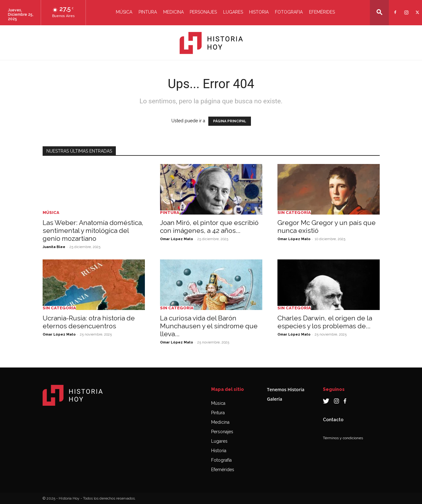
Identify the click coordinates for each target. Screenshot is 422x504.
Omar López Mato (177, 239)
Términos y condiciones (343, 438)
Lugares (233, 12)
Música (124, 12)
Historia (259, 12)
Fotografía (221, 460)
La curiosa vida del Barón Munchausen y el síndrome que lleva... (209, 326)
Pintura (148, 12)
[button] (379, 12)
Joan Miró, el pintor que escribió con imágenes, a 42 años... (209, 227)
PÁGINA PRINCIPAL (230, 121)
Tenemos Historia (286, 389)
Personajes (203, 12)
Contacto (333, 420)
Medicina (173, 12)
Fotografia (289, 12)
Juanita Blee (54, 247)
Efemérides (322, 12)
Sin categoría (294, 213)
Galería (275, 399)
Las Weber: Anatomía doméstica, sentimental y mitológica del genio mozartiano (93, 231)
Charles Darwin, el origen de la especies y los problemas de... (325, 322)
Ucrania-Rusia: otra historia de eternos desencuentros (89, 322)
